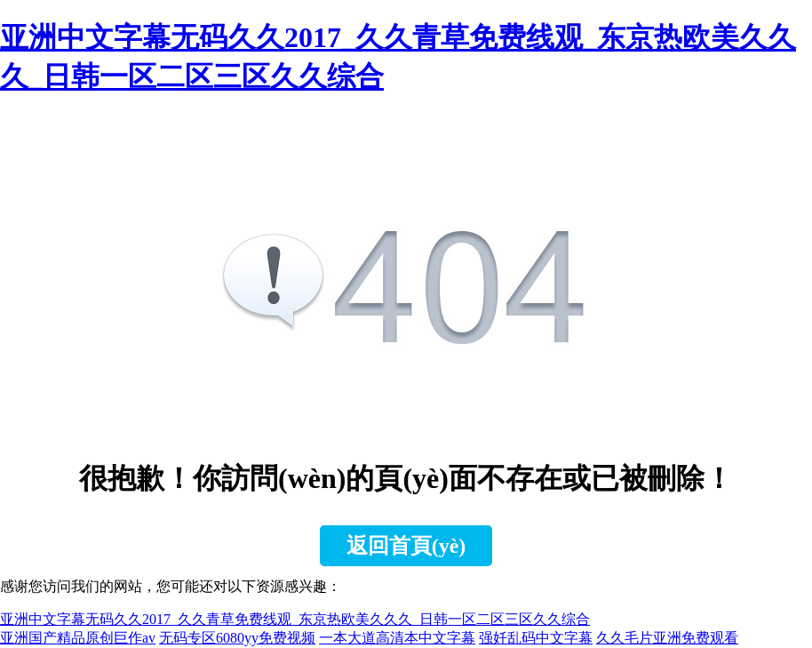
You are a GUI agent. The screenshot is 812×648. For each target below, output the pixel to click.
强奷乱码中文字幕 (536, 638)
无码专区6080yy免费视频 (237, 638)
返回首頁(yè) (406, 546)
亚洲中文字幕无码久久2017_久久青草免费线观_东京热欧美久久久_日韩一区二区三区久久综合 (295, 619)
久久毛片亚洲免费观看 (667, 638)
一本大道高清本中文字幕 (397, 638)
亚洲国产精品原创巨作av (78, 638)
